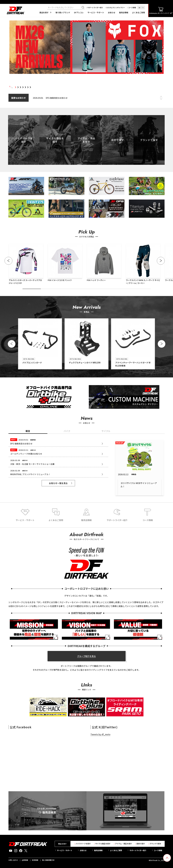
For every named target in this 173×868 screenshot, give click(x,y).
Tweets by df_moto (100, 734)
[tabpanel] (87, 48)
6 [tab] (28, 87)
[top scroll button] (167, 858)
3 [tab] (21, 87)
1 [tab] (16, 87)
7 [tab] (30, 87)
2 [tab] (18, 87)
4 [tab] (23, 87)
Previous (161, 97)
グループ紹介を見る (86, 656)
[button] (8, 261)
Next (161, 99)
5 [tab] (25, 87)
